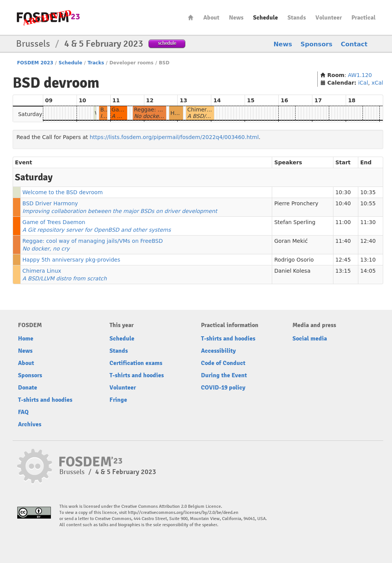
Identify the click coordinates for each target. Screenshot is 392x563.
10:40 (343, 203)
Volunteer (329, 18)
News (236, 18)
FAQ (23, 412)
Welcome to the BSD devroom (63, 192)
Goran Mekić (291, 241)
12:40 (368, 241)
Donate (28, 388)
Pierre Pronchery (296, 203)
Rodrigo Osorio (294, 260)
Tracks (96, 63)
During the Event (224, 375)
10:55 (368, 203)
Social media (310, 339)
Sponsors (316, 44)
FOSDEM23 (48, 17)
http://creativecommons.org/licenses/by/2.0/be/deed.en (183, 513)
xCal (377, 83)
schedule (167, 43)
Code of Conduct (223, 363)
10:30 (343, 192)
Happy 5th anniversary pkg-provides (71, 260)
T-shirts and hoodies (45, 400)
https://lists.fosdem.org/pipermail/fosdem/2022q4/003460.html (174, 137)
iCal (363, 83)
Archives (30, 424)
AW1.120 (360, 75)
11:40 (343, 241)
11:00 (343, 222)
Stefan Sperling (295, 222)
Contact (354, 44)
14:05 (368, 271)
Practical (363, 18)
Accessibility (218, 351)
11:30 (368, 222)
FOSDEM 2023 (35, 63)
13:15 (343, 271)
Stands (297, 18)
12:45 (343, 260)
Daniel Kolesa (292, 271)
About (211, 18)
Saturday (30, 114)
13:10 (368, 260)
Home (191, 17)
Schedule (265, 18)
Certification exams (136, 363)
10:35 (368, 192)
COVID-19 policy (223, 388)
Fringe (118, 400)
